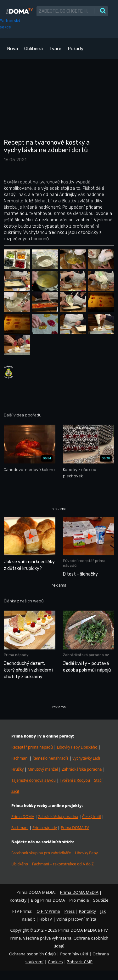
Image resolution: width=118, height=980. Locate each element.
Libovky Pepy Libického (77, 747)
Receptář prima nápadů (32, 747)
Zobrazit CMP (80, 962)
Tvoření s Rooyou (75, 780)
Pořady (76, 49)
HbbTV (46, 919)
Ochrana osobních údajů (32, 954)
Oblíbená (34, 49)
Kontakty (18, 900)
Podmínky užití (74, 954)
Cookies (55, 962)
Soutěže (101, 900)
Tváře (55, 49)
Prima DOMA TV (75, 828)
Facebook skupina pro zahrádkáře (41, 853)
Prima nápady (45, 828)
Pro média (79, 900)
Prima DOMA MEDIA (79, 892)
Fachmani (20, 758)
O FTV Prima (48, 911)
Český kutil (91, 817)
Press (69, 911)
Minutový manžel (43, 769)
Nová (12, 49)
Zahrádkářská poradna (82, 769)
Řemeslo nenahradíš (50, 758)
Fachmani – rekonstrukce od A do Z (63, 864)
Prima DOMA (23, 817)
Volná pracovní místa (76, 919)
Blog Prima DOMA (48, 900)
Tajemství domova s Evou (34, 780)
